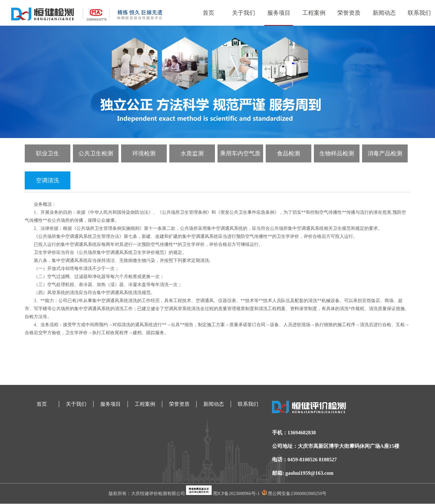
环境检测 (144, 153)
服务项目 (279, 13)
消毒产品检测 (385, 153)
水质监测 (192, 153)
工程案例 (314, 13)
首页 (209, 13)
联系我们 (419, 13)
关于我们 (244, 13)
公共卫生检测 (96, 153)
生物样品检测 (337, 153)
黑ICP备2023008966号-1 (237, 494)
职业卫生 (48, 153)
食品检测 (289, 153)
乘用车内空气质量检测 (240, 156)
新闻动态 (384, 13)
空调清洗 (48, 180)
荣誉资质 (349, 13)
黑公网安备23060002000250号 (294, 494)
